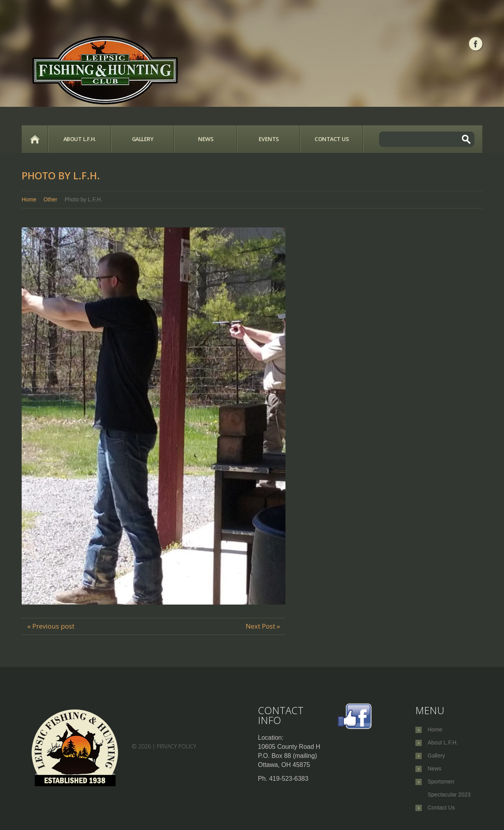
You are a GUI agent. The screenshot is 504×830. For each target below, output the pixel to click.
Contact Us (332, 139)
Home (35, 139)
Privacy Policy (176, 746)
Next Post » (263, 626)
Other (50, 199)
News (206, 139)
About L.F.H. (80, 139)
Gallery (143, 139)
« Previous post (51, 626)
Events (269, 139)
